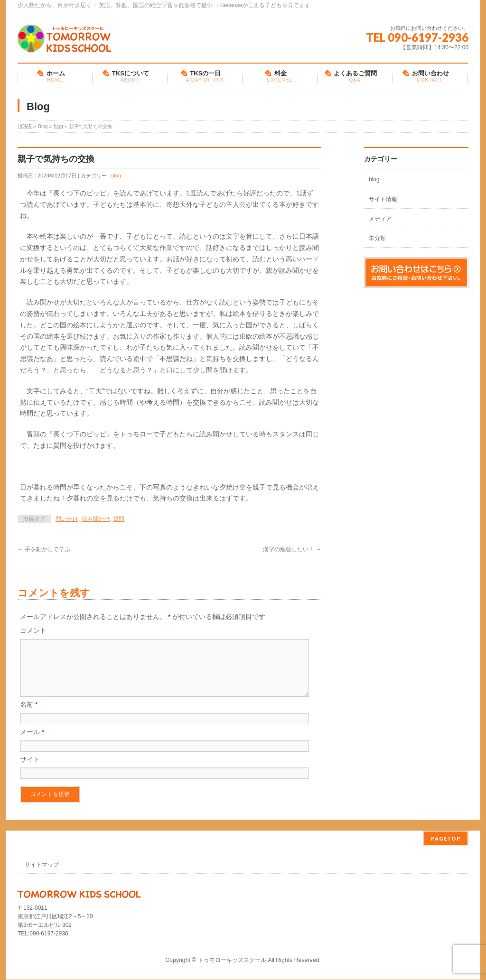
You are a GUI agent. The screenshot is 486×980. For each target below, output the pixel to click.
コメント (33, 630)
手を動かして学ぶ (44, 549)
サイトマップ (42, 865)
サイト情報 (383, 199)
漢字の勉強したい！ (292, 549)
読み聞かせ (96, 519)
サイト (30, 771)
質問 (119, 519)
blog (59, 126)
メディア (380, 219)
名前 (29, 716)
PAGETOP (446, 839)
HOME (25, 126)
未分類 (377, 238)
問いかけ (67, 519)
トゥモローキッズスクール (232, 961)
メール (32, 743)
